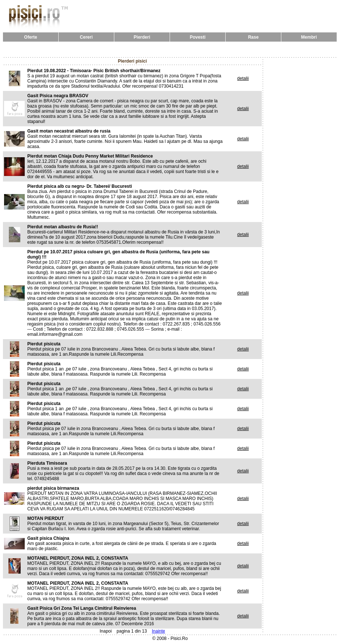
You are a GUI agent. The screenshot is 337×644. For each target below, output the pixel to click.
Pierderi (142, 37)
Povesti (198, 37)
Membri (309, 37)
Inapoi (106, 631)
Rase (253, 37)
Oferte (30, 37)
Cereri (86, 37)
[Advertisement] (170, 49)
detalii (243, 78)
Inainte (159, 631)
